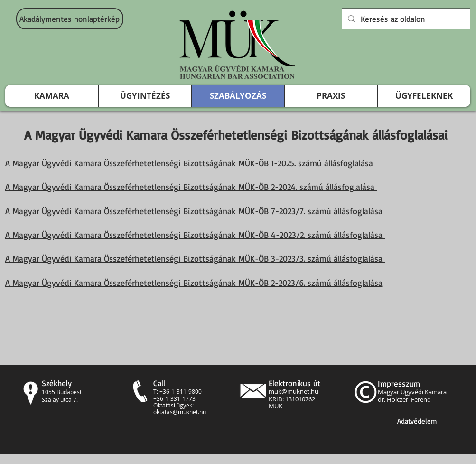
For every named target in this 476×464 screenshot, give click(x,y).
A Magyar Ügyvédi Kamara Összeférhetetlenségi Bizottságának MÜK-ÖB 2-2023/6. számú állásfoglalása (194, 283)
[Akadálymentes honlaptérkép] (70, 19)
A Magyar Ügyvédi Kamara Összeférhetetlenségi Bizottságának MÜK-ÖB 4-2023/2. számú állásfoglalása (195, 235)
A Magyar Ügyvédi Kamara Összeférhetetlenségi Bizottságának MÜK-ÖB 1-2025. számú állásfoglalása (191, 163)
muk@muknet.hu (294, 391)
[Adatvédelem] (417, 421)
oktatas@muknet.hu (180, 412)
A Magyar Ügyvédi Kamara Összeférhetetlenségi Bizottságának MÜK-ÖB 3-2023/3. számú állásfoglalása (195, 258)
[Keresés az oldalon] (405, 19)
